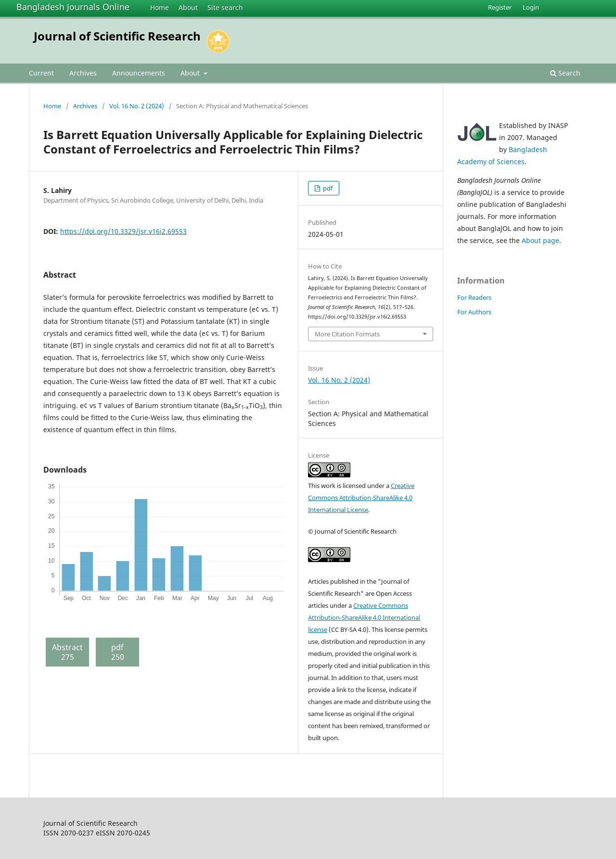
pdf (327, 188)
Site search (225, 7)
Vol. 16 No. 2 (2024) (137, 106)
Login (531, 7)
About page (540, 240)
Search (565, 73)
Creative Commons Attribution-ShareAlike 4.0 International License (361, 498)
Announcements (139, 73)
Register (500, 7)
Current (41, 73)
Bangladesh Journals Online (73, 7)
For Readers (474, 297)
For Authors (474, 312)
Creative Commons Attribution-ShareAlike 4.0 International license (364, 617)
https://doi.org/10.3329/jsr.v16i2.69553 (123, 231)
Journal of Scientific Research (117, 36)
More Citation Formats (347, 334)
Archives (83, 73)
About (188, 7)
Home (160, 7)
